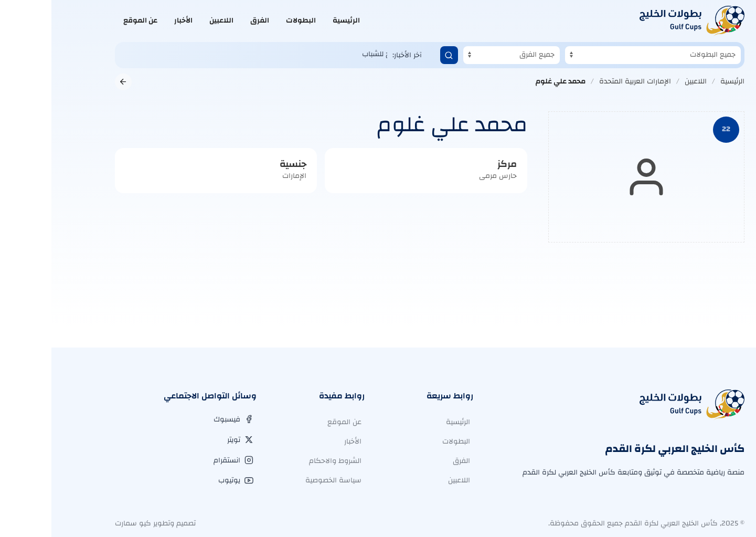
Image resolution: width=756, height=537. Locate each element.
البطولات (249, 20)
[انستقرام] (182, 460)
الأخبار (132, 20)
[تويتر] (189, 440)
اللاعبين (170, 20)
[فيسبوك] (182, 419)
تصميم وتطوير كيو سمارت (104, 523)
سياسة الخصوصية (282, 480)
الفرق (208, 20)
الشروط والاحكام (284, 461)
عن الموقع (89, 20)
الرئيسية (295, 20)
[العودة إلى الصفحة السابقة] (72, 82)
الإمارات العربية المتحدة (584, 81)
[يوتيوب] (184, 480)
